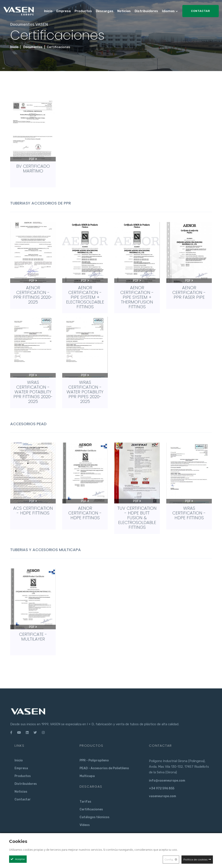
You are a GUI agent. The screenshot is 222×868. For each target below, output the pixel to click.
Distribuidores (146, 11)
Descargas (105, 11)
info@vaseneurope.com (167, 781)
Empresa (64, 11)
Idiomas (168, 11)
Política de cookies (195, 859)
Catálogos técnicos (95, 817)
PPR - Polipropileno (94, 760)
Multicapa (87, 776)
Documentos (33, 47)
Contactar (201, 11)
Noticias (124, 11)
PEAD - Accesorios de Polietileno (104, 768)
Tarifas (85, 802)
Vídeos (85, 825)
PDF (33, 159)
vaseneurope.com (162, 796)
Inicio (48, 11)
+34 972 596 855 (162, 788)
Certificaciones (91, 809)
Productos (83, 11)
